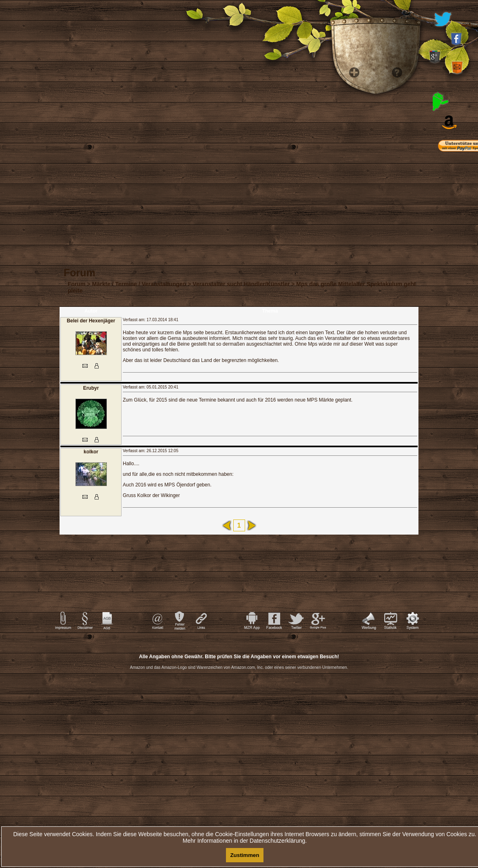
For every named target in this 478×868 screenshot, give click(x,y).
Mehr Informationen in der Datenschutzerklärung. (245, 841)
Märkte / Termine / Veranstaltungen (139, 284)
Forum (77, 284)
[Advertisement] (239, 714)
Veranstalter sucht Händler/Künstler (241, 284)
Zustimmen (245, 855)
